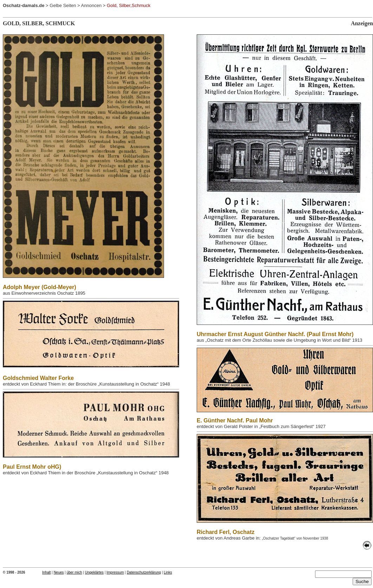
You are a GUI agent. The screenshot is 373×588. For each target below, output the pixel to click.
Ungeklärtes (94, 572)
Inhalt (46, 572)
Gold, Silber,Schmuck (129, 5)
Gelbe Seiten (63, 5)
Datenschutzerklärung (144, 572)
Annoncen (91, 5)
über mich (74, 572)
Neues (59, 572)
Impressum (115, 572)
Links (168, 572)
